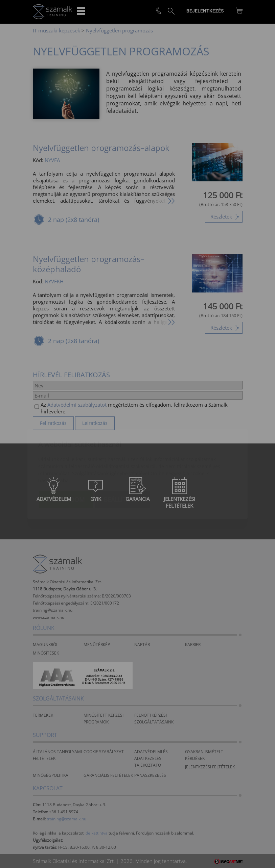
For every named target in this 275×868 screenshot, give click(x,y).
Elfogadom (66, 460)
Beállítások (122, 460)
